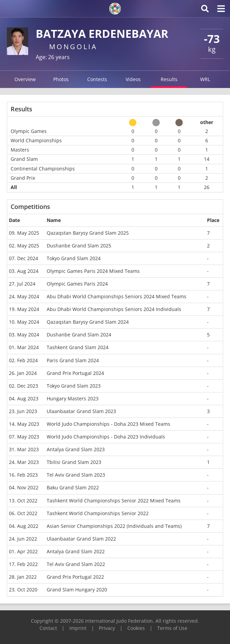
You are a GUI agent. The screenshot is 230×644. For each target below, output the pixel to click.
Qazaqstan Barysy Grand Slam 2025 (88, 233)
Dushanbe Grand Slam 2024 (79, 335)
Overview (25, 79)
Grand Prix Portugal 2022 (75, 577)
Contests (97, 79)
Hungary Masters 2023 (73, 398)
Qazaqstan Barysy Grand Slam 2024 (88, 322)
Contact (48, 628)
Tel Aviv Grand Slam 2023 (76, 475)
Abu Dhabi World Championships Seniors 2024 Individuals (114, 309)
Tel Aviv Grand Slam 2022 (76, 564)
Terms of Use (172, 628)
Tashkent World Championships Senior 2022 (98, 513)
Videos (133, 79)
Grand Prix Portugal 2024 (75, 373)
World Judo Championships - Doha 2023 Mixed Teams (108, 424)
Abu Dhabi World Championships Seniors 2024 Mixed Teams (117, 296)
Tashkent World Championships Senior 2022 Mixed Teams (114, 501)
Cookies (136, 628)
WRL (205, 79)
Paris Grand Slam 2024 (73, 360)
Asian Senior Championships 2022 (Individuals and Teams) (114, 526)
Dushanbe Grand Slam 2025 (79, 246)
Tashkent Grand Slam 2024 (78, 347)
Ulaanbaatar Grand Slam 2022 (81, 539)
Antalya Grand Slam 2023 (76, 449)
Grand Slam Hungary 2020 (77, 590)
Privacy (107, 628)
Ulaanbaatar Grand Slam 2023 (81, 411)
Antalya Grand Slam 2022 (76, 551)
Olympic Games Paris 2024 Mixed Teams (93, 271)
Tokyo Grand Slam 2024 (74, 258)
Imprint (78, 628)
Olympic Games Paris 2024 (77, 284)
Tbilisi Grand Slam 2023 (74, 462)
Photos (61, 79)
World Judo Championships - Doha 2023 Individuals (106, 437)
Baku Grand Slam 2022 (73, 487)
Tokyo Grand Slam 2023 (74, 386)
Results (169, 79)
